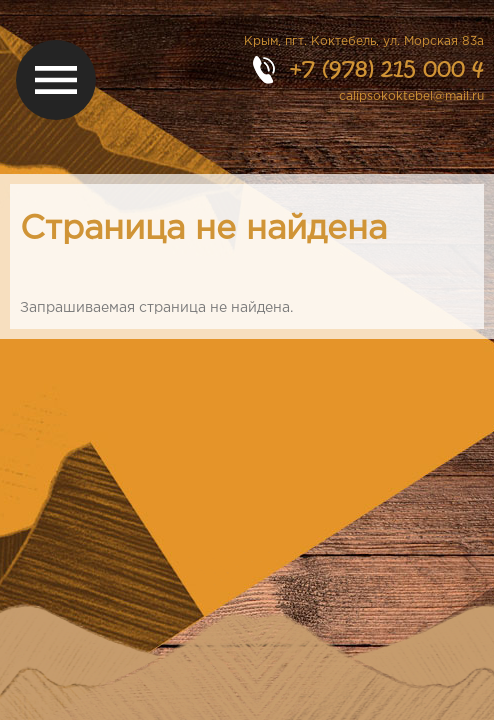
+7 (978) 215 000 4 (386, 68)
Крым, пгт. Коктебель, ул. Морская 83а (364, 41)
